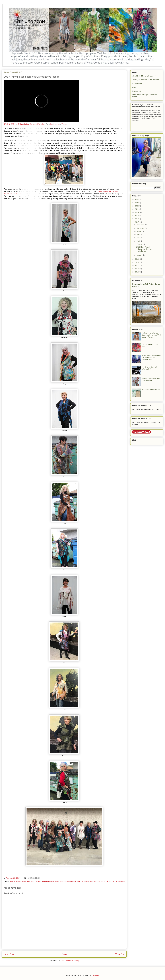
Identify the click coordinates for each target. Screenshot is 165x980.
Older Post (120, 954)
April (139, 241)
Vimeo (64, 124)
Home (65, 954)
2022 (137, 206)
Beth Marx (54, 124)
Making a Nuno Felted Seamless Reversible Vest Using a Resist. (152, 335)
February (140, 244)
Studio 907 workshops (116, 881)
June (139, 238)
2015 (137, 262)
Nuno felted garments (50, 881)
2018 (137, 219)
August (140, 231)
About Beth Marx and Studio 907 (144, 76)
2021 (137, 209)
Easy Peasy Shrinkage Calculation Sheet (144, 96)
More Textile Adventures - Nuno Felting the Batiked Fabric (151, 358)
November (141, 228)
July (138, 234)
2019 (137, 216)
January (140, 255)
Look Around (137, 83)
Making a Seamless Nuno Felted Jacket (151, 379)
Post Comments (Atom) (70, 961)
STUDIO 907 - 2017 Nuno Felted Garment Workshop (25, 124)
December (141, 225)
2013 (137, 269)
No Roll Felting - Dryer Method (150, 345)
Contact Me (137, 91)
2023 (137, 203)
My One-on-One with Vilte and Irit (150, 368)
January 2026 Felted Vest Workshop (146, 80)
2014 (137, 265)
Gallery (135, 87)
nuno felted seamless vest (70, 881)
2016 (137, 259)
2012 (137, 272)
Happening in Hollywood (151, 389)
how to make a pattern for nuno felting (25, 881)
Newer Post (9, 954)
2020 (137, 212)
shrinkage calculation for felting (93, 881)
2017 (137, 222)
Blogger (96, 975)
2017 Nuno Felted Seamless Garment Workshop (144, 249)
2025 (137, 199)
